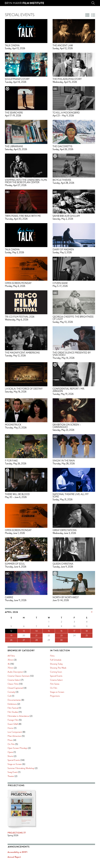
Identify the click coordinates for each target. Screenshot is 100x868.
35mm (55, 621)
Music (55, 702)
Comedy (56, 653)
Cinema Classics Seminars (64, 637)
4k (54, 625)
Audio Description (60, 633)
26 (8, 640)
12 (8, 631)
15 (26, 631)
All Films (56, 617)
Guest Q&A (58, 686)
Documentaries (59, 661)
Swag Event (58, 734)
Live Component (60, 693)
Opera (55, 714)
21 (20, 636)
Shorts (55, 718)
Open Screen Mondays (63, 710)
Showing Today (11, 761)
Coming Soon (11, 769)
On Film (56, 706)
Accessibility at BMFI (63, 814)
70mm (56, 629)
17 (39, 631)
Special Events (59, 722)
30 (32, 640)
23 (32, 636)
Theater (56, 738)
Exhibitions (57, 666)
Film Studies (58, 673)
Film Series (10, 781)
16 (32, 631)
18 (44, 631)
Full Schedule (11, 757)
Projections (10, 793)
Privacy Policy (39, 839)
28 (20, 640)
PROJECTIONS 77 (62, 794)
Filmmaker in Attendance (63, 678)
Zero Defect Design (32, 846)
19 (8, 636)
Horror (56, 690)
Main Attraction (60, 698)
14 (20, 631)
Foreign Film (58, 681)
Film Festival (58, 669)
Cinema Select (59, 641)
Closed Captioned (60, 649)
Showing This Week (13, 765)
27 (14, 640)
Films (7, 753)
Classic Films (58, 645)
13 (14, 631)
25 (45, 636)
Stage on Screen (60, 726)
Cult (54, 657)
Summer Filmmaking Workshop (66, 730)
